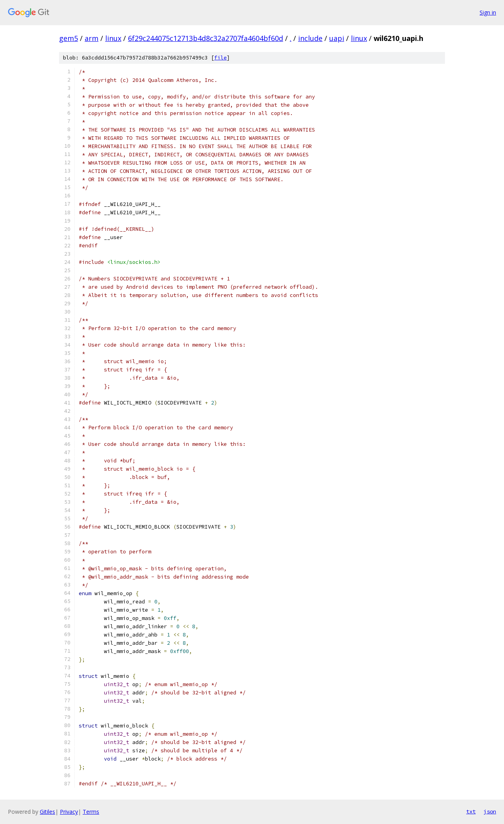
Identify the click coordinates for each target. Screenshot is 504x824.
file (220, 58)
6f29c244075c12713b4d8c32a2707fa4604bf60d (206, 38)
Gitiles (47, 812)
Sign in (488, 12)
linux (113, 38)
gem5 (69, 38)
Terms (91, 812)
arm (92, 38)
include (310, 38)
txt (471, 811)
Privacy (69, 812)
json (490, 811)
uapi (337, 38)
